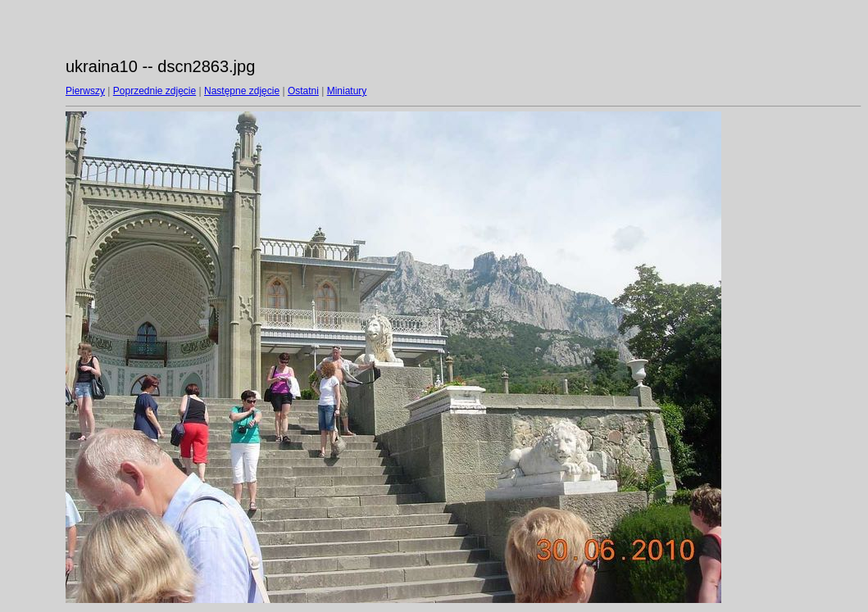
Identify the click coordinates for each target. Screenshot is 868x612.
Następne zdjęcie (242, 91)
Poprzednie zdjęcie (155, 91)
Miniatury (347, 91)
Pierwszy (85, 91)
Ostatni (303, 91)
